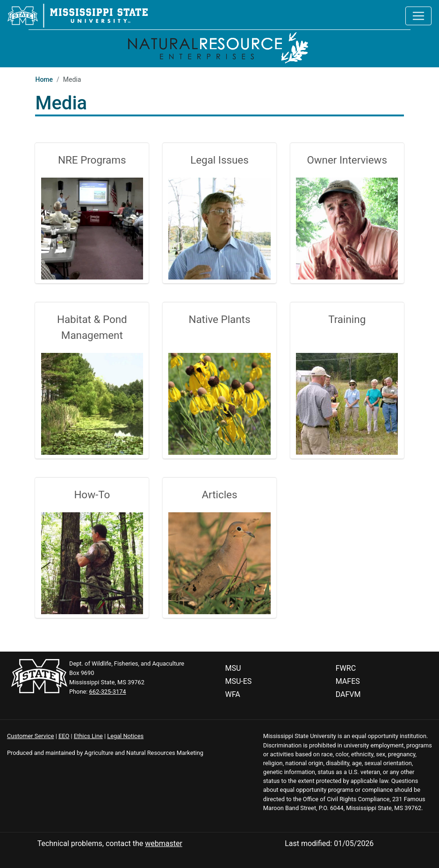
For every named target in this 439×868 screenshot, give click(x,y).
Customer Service (31, 736)
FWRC (346, 668)
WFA (233, 694)
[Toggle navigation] (418, 16)
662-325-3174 (108, 692)
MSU (233, 668)
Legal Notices (125, 736)
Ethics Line (88, 736)
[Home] (219, 47)
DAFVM (348, 694)
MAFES (348, 681)
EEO (64, 736)
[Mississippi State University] (78, 15)
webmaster (164, 843)
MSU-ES (239, 681)
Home (44, 79)
